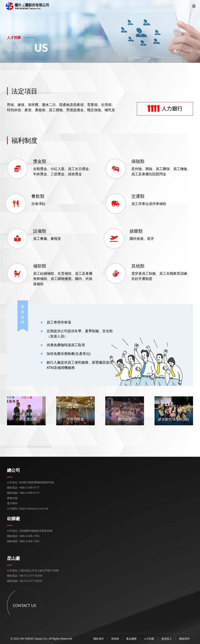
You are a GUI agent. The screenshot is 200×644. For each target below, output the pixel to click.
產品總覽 (131, 639)
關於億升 (99, 639)
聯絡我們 (184, 639)
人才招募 (188, 50)
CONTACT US (48, 605)
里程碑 (115, 639)
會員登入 (167, 639)
